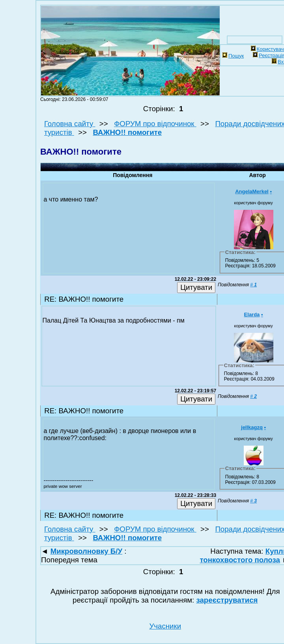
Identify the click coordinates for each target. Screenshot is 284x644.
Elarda (252, 315)
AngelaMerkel (252, 191)
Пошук (233, 56)
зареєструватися (227, 600)
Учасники (165, 626)
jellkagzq (252, 427)
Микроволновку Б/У (86, 551)
